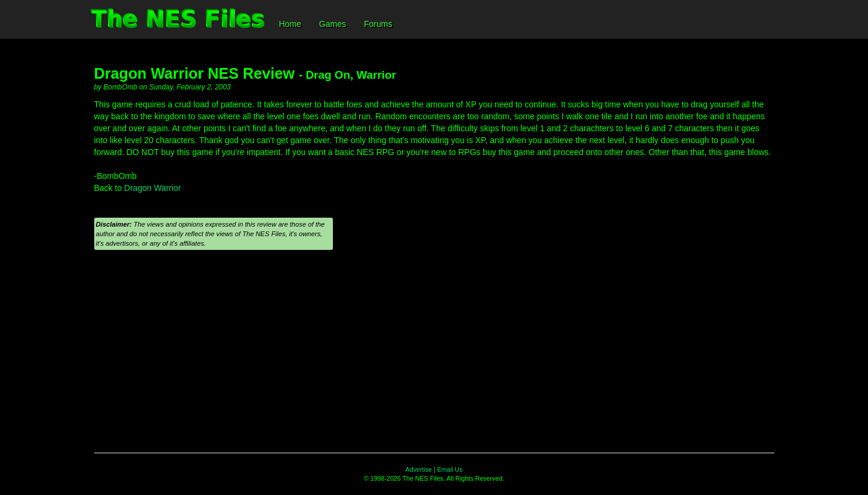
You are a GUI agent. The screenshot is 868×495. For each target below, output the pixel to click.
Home (290, 24)
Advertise (419, 469)
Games (333, 24)
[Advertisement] (434, 357)
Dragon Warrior (152, 188)
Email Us (450, 469)
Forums (378, 24)
